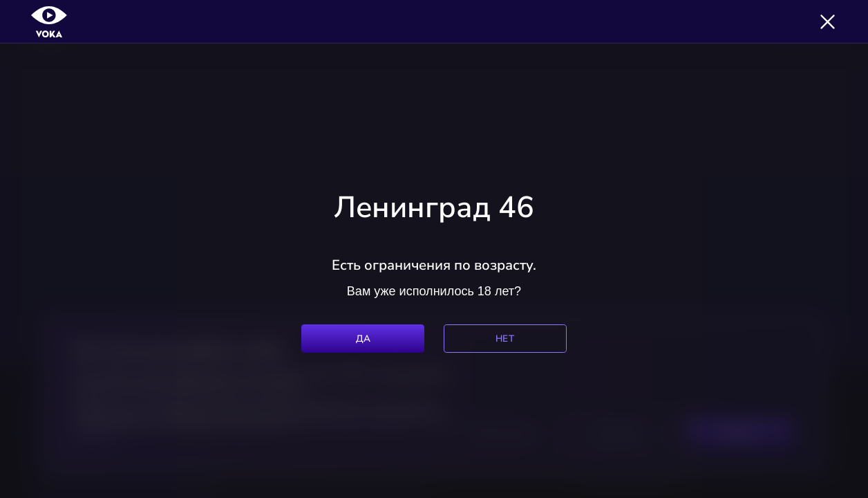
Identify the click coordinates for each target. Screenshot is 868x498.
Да (364, 339)
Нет (505, 339)
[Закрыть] (828, 22)
